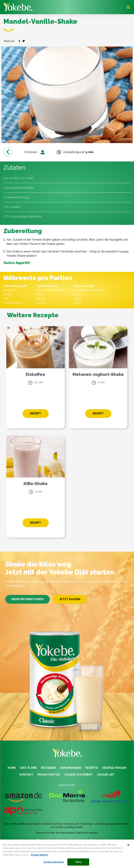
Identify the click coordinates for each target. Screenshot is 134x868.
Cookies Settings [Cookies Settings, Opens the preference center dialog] (53, 864)
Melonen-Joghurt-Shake (98, 374)
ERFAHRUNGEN (71, 768)
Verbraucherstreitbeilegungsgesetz (92, 840)
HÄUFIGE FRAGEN (114, 768)
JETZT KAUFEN (70, 599)
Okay (78, 864)
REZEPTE (92, 768)
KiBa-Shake (36, 484)
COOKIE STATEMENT (79, 775)
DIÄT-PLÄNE (28, 768)
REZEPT (36, 413)
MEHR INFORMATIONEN (27, 599)
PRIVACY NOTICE (49, 775)
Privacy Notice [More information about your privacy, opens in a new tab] (39, 857)
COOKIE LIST (106, 775)
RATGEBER (49, 768)
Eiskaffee (36, 374)
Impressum (26, 840)
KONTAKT (26, 775)
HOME (12, 768)
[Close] (128, 847)
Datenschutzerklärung (51, 840)
